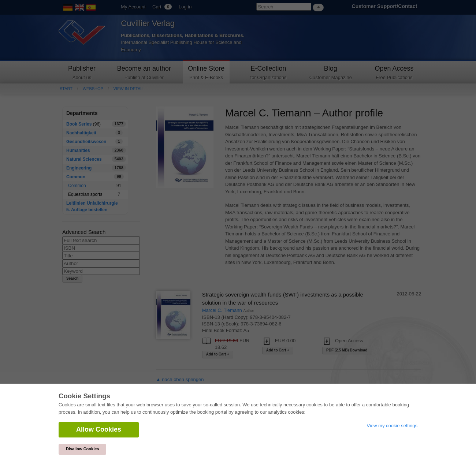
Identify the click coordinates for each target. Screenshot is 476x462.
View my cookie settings (392, 426)
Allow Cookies (99, 429)
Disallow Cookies (82, 449)
